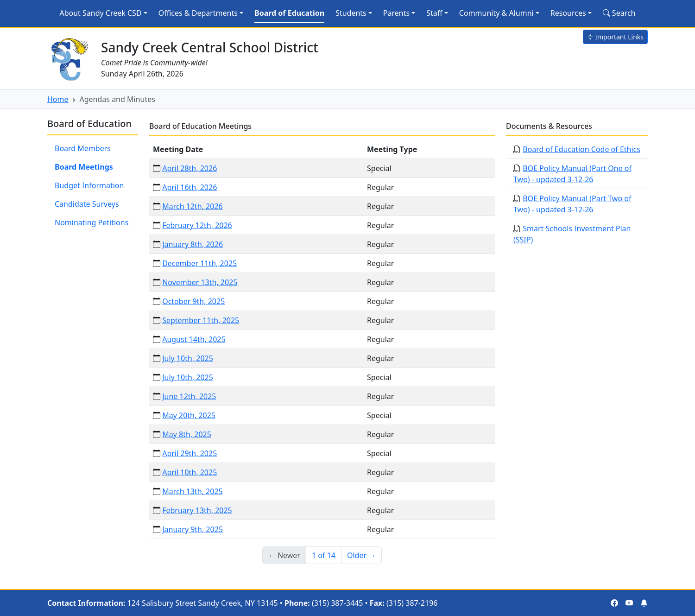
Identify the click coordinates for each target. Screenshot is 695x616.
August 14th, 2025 (194, 339)
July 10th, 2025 (188, 358)
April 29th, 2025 (190, 453)
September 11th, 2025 (201, 320)
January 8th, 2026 (193, 244)
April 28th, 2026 (190, 168)
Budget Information (89, 185)
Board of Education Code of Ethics (581, 149)
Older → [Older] (361, 555)
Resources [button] (568, 13)
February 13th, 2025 (197, 510)
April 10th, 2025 (190, 472)
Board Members (83, 148)
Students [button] (351, 13)
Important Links (615, 37)
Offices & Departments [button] (198, 13)
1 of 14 (324, 555)
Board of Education (289, 13)
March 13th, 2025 (193, 491)
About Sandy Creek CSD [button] (100, 13)
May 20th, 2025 (189, 415)
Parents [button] (396, 13)
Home (58, 99)
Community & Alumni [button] (496, 13)
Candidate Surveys (87, 204)
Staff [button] (434, 13)
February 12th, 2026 (197, 225)
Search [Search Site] (619, 13)
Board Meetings (84, 167)
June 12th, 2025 (189, 396)
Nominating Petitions (92, 222)
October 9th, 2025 (193, 301)
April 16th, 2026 (190, 187)
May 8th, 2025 (187, 434)
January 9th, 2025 (193, 529)
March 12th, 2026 (193, 206)
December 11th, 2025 (199, 263)
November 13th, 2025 (200, 282)
